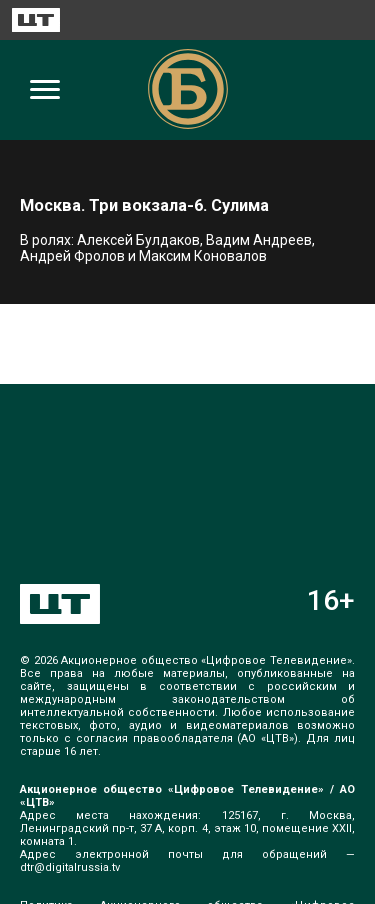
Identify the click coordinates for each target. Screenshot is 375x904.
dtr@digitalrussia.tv (70, 867)
